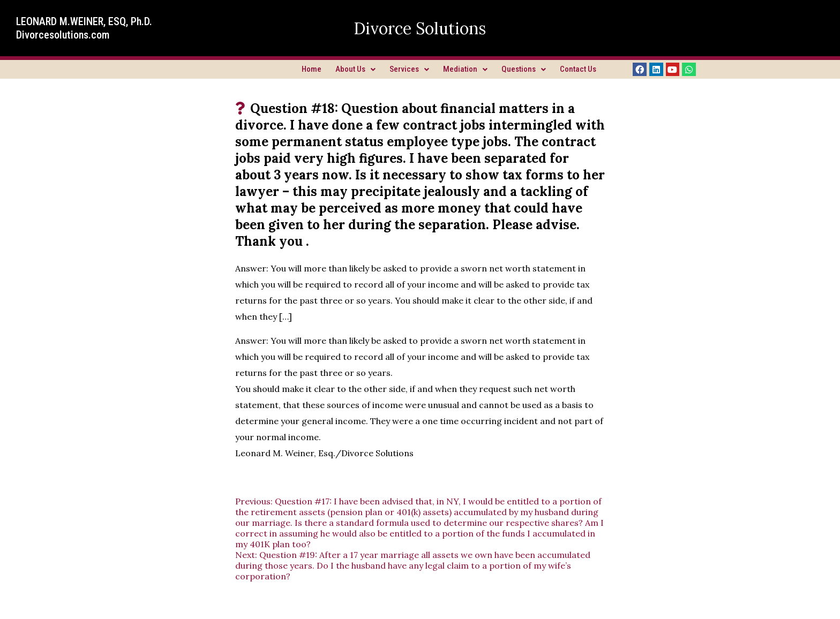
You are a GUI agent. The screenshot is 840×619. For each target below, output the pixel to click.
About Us (355, 69)
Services (409, 69)
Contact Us (578, 69)
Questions (524, 69)
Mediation (465, 69)
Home (312, 69)
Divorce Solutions (420, 28)
